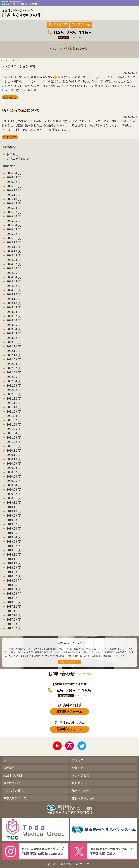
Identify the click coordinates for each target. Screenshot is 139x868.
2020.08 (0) (14, 468)
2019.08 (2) (14, 520)
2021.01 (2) (14, 446)
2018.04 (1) (14, 589)
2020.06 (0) (14, 477)
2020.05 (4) (14, 481)
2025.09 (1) (14, 203)
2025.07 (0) (14, 212)
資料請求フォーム (69, 712)
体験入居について (15, 798)
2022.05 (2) (14, 377)
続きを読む (10, 97)
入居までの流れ (13, 775)
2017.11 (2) (14, 611)
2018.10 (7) (14, 563)
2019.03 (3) (14, 542)
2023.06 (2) (14, 320)
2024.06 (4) (14, 268)
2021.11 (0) (14, 403)
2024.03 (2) (14, 281)
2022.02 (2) (14, 390)
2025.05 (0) (14, 221)
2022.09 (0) (14, 359)
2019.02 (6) (14, 546)
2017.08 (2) (14, 624)
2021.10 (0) (14, 407)
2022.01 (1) (14, 394)
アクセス (78, 760)
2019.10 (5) (14, 511)
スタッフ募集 (81, 775)
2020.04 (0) (14, 485)
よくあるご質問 (13, 791)
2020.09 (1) (14, 464)
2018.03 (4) (14, 594)
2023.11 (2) (14, 299)
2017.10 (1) (14, 615)
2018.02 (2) (14, 598)
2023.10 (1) (14, 303)
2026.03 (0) (14, 177)
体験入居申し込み (83, 798)
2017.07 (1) (14, 628)
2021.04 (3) (14, 433)
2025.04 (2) (14, 225)
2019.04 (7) (14, 537)
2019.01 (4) (14, 550)
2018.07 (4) (14, 576)
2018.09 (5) (14, 568)
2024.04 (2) (14, 277)
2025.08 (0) (14, 208)
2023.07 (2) (14, 316)
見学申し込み (81, 791)
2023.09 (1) (14, 307)
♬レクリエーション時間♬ (20, 66)
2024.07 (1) (14, 264)
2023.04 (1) (14, 329)
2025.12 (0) (14, 190)
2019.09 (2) (14, 516)
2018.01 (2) (14, 602)
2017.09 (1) (14, 620)
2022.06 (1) (14, 373)
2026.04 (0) (14, 173)
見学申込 (84, 24)
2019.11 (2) (14, 507)
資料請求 (60, 24)
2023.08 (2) (14, 312)
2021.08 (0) (14, 416)
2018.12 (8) (14, 555)
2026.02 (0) (14, 182)
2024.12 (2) (14, 242)
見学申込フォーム (69, 729)
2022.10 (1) (14, 355)
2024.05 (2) (14, 273)
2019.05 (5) (14, 533)
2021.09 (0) (14, 412)
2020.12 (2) (14, 451)
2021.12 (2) (14, 399)
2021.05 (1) (14, 429)
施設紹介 (9, 768)
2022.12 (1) (14, 346)
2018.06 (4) (14, 581)
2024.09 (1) (14, 255)
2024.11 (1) (14, 247)
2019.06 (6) (14, 529)
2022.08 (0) (14, 364)
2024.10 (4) (14, 251)
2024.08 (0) (14, 260)
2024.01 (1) (14, 290)
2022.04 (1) (14, 381)
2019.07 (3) (14, 524)
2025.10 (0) (14, 199)
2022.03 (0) (14, 386)
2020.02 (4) (14, 494)
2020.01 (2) (14, 498)
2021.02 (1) (14, 442)
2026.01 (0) (14, 186)
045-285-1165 (73, 32)
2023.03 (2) (14, 333)
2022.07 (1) (14, 368)
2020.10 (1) (14, 459)
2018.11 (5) (14, 559)
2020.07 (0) (14, 472)
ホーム (8, 760)
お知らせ (12, 154)
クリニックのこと (18, 159)
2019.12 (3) (14, 503)
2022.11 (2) (14, 351)
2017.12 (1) (14, 607)
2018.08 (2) (14, 572)
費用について (12, 783)
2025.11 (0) (14, 195)
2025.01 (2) (14, 238)
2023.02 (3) (14, 338)
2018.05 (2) (14, 585)
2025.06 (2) (14, 216)
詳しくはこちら (70, 662)
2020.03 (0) (14, 490)
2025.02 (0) (14, 234)
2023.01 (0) (14, 342)
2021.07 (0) (14, 420)
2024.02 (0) (14, 286)
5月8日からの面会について (20, 110)
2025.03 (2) (14, 229)
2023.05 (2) (14, 325)
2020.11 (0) (14, 455)
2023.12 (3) (14, 294)
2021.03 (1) (14, 438)
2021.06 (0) (14, 425)
